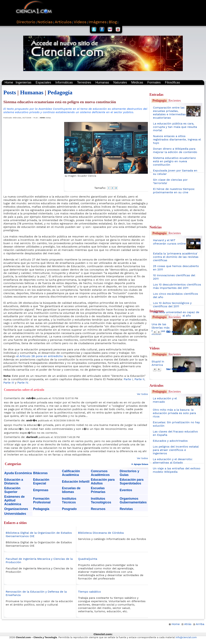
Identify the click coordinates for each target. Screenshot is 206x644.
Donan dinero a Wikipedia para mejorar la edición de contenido (175, 150)
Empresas (41, 490)
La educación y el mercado (165, 400)
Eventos (126, 490)
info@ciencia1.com (186, 637)
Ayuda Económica (18, 473)
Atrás (186, 624)
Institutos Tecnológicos (101, 500)
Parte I (128, 379)
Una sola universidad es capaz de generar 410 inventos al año (176, 314)
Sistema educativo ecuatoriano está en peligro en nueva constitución (174, 161)
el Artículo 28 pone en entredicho (40, 356)
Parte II (140, 379)
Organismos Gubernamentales (133, 500)
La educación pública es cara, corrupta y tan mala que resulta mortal (175, 127)
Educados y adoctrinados (170, 441)
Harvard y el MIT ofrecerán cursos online (169, 242)
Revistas (126, 509)
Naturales (120, 82)
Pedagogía (60, 92)
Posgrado (69, 509)
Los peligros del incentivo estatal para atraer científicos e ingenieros (176, 450)
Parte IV (23, 383)
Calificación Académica (71, 473)
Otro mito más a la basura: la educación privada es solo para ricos (174, 413)
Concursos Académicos (100, 473)
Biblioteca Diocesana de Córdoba (101, 533)
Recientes (175, 101)
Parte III (9, 383)
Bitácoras (40, 473)
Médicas (137, 82)
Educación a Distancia (14, 481)
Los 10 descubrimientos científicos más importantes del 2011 (177, 286)
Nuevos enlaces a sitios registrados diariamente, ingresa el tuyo (177, 139)
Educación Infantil (76, 482)
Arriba (199, 624)
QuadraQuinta (88, 559)
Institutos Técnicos (69, 500)
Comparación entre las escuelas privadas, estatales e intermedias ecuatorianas (169, 113)
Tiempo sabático (89, 592)
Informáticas (64, 82)
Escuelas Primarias (98, 490)
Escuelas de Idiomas (71, 490)
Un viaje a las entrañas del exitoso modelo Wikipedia (177, 470)
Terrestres (84, 82)
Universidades (15, 514)
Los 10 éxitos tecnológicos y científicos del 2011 (172, 305)
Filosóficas (172, 82)
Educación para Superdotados (132, 481)
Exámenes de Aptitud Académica (14, 500)
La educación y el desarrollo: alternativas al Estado (173, 461)
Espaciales (43, 82)
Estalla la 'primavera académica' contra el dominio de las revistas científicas (176, 257)
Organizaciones (16, 509)
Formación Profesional (42, 500)
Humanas (102, 82)
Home (9, 82)
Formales (154, 82)
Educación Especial (41, 481)
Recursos (98, 509)
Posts (10, 92)
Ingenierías (23, 82)
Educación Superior (12, 490)
